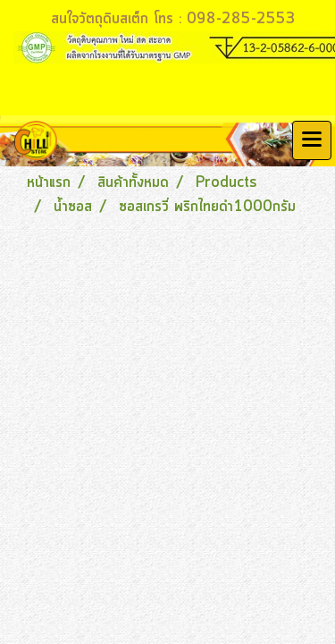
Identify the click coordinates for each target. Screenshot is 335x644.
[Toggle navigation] (312, 140)
